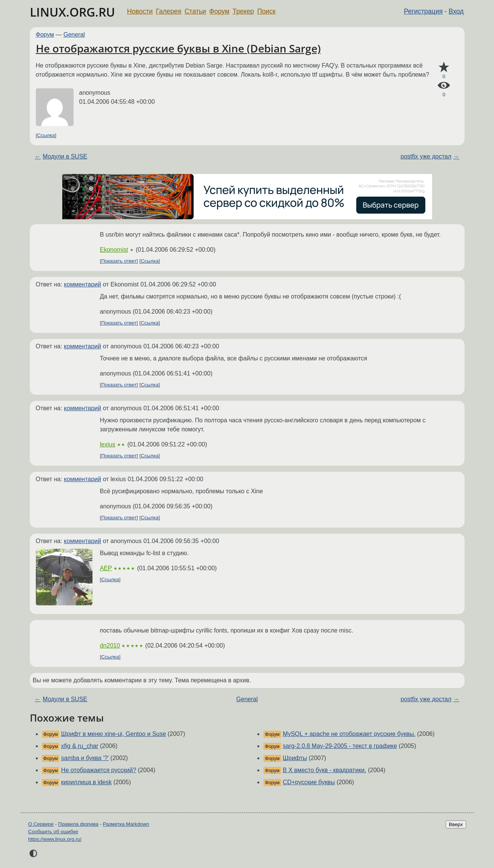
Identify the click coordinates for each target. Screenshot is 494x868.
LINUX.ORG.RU (72, 12)
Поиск (266, 11)
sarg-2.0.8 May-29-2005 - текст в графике (340, 746)
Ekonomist (114, 250)
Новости (140, 11)
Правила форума (78, 824)
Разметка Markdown (126, 824)
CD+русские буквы (309, 782)
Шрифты (295, 758)
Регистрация (423, 11)
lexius (108, 444)
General (74, 35)
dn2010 (110, 646)
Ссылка (46, 135)
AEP (106, 568)
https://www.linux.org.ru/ (55, 839)
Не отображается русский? (99, 770)
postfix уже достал (426, 156)
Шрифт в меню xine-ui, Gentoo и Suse (114, 734)
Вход (456, 11)
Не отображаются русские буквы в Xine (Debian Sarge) (178, 48)
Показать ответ (119, 261)
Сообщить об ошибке (53, 832)
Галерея (169, 11)
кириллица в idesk (86, 782)
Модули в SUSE (65, 156)
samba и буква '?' (85, 758)
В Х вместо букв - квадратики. (324, 770)
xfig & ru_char (80, 746)
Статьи (195, 11)
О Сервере (41, 824)
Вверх (456, 824)
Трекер (243, 11)
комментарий (82, 284)
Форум (219, 11)
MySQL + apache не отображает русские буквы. (349, 734)
